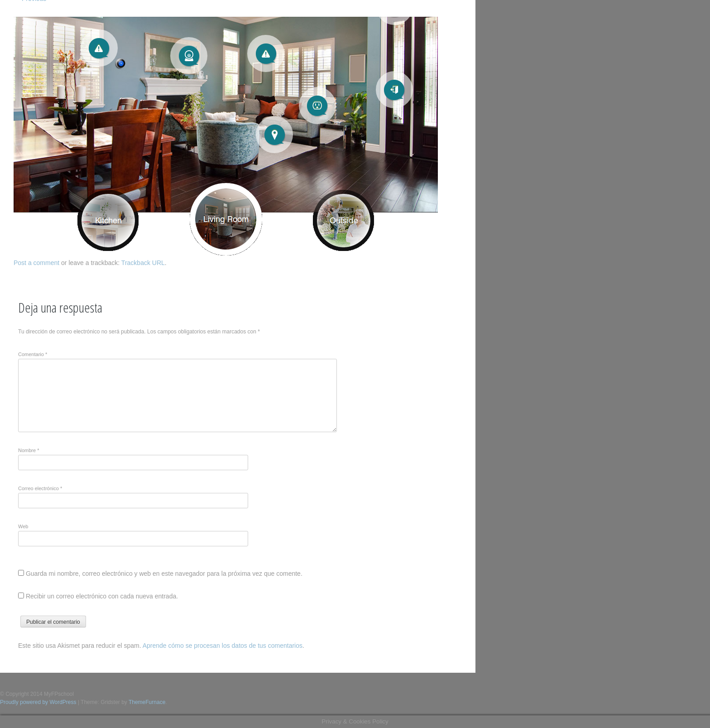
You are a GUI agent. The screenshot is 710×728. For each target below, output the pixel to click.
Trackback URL (143, 263)
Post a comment (36, 263)
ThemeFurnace (147, 702)
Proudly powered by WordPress (38, 702)
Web (23, 526)
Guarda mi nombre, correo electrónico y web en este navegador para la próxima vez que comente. (164, 574)
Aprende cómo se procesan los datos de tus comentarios (223, 646)
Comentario (33, 354)
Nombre (29, 450)
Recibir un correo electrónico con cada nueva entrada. (102, 596)
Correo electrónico (40, 488)
